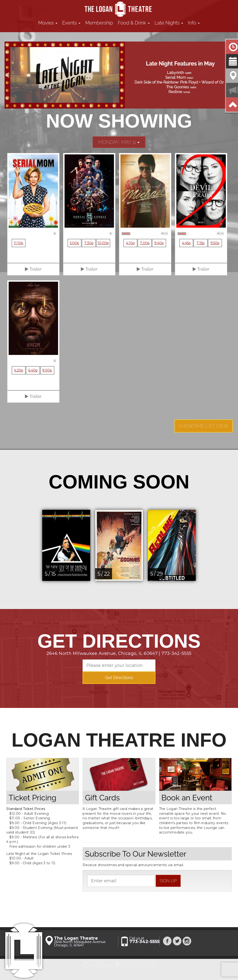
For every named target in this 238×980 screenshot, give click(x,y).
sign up (168, 881)
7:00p (145, 243)
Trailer (33, 269)
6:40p (33, 370)
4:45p (186, 243)
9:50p (215, 243)
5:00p (74, 243)
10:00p (103, 243)
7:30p (89, 243)
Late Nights (169, 23)
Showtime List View (204, 426)
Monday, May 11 (119, 142)
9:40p (159, 243)
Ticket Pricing (33, 798)
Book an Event (187, 798)
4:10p (130, 243)
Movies (48, 23)
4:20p (19, 370)
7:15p (201, 243)
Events (71, 23)
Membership (99, 23)
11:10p (18, 243)
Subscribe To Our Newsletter (136, 854)
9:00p (47, 370)
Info (194, 23)
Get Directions (119, 678)
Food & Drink (134, 23)
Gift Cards (102, 798)
